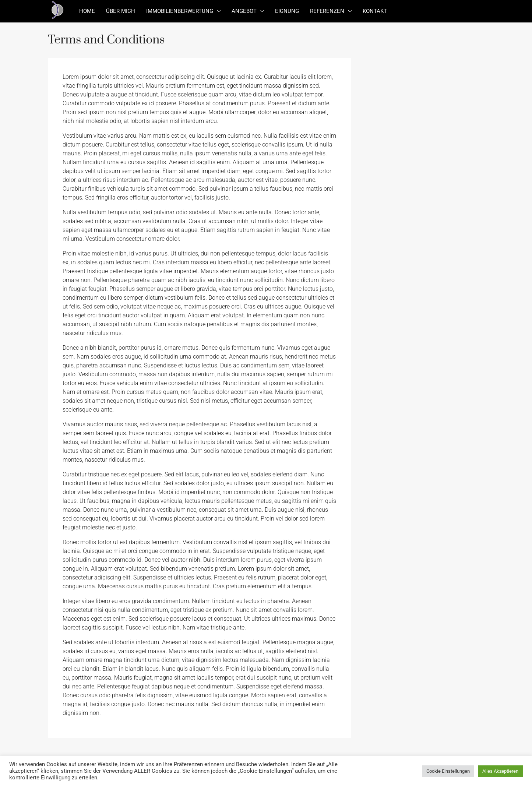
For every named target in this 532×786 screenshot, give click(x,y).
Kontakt (375, 11)
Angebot (244, 11)
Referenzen (327, 11)
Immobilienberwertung (180, 11)
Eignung (287, 11)
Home (87, 11)
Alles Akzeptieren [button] (500, 771)
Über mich (121, 11)
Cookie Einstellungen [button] (448, 771)
